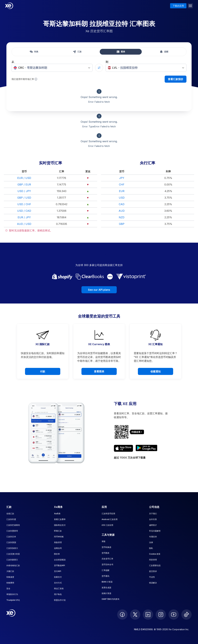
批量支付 (58, 577)
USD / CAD (24, 211)
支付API (58, 571)
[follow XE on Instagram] (161, 615)
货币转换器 (106, 547)
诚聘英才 (153, 525)
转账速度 (10, 577)
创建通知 (156, 371)
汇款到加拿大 (12, 548)
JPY (122, 178)
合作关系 (153, 519)
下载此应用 (178, 6)
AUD (122, 211)
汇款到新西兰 (12, 560)
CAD (122, 204)
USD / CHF (24, 204)
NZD (122, 217)
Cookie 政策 (155, 554)
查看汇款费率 (60, 519)
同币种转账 (59, 537)
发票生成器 (106, 588)
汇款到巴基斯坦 (13, 525)
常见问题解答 (155, 531)
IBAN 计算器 (107, 582)
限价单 (57, 554)
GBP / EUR (24, 185)
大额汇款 (10, 571)
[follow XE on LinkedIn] (148, 615)
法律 (151, 542)
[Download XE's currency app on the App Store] (123, 448)
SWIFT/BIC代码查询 (110, 599)
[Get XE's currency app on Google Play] (146, 448)
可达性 (152, 577)
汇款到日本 (11, 537)
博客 (104, 541)
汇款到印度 (11, 519)
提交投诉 (153, 571)
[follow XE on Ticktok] (186, 615)
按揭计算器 (106, 593)
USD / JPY (24, 191)
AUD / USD (24, 224)
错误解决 (153, 583)
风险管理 (58, 542)
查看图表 (99, 371)
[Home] (9, 6)
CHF (122, 185)
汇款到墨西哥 (12, 531)
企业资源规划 (60, 560)
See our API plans (99, 290)
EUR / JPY (24, 217)
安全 (8, 589)
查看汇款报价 (176, 79)
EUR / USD (24, 178)
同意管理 (153, 560)
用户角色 (58, 594)
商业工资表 (59, 589)
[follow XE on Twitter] (135, 615)
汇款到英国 (11, 542)
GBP (122, 224)
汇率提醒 (105, 570)
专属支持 (153, 537)
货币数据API (59, 565)
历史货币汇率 (107, 559)
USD (122, 198)
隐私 (151, 548)
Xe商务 (57, 514)
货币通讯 (105, 576)
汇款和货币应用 (108, 514)
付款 (43, 371)
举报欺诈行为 (12, 594)
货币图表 (105, 553)
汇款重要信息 (155, 565)
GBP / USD (24, 198)
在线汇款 (10, 514)
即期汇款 (58, 531)
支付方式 (58, 583)
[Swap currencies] (99, 68)
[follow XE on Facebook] (122, 615)
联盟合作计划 (60, 600)
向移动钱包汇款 (13, 565)
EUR (122, 191)
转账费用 (10, 583)
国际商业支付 (60, 525)
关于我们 (153, 514)
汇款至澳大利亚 (13, 554)
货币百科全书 (107, 564)
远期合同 (58, 548)
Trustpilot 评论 (13, 600)
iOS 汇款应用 (107, 525)
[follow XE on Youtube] (174, 615)
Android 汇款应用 (110, 519)
